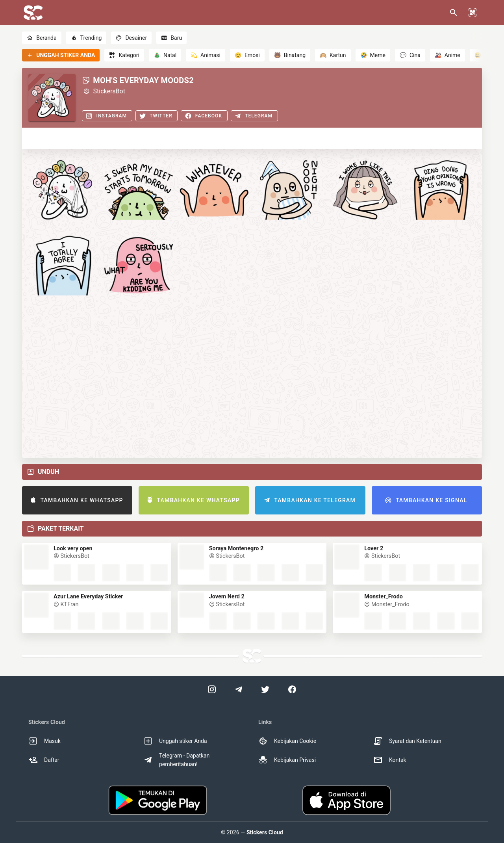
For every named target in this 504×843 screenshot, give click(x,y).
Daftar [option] (44, 760)
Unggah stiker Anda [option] (175, 741)
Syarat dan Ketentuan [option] (407, 741)
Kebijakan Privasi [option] (287, 760)
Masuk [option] (44, 741)
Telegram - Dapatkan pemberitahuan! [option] (176, 760)
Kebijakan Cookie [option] (287, 741)
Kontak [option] (390, 760)
